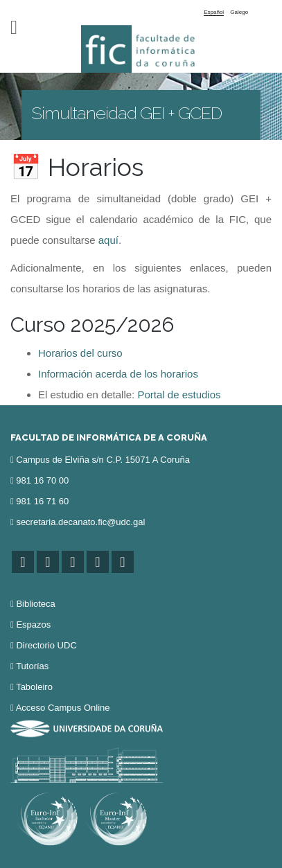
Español (214, 12)
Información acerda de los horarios (118, 374)
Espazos (33, 625)
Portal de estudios (179, 395)
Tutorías (32, 666)
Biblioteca (35, 604)
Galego (239, 12)
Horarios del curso (80, 353)
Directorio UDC (46, 645)
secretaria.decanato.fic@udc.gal (80, 522)
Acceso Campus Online (63, 708)
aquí (108, 240)
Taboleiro (34, 687)
